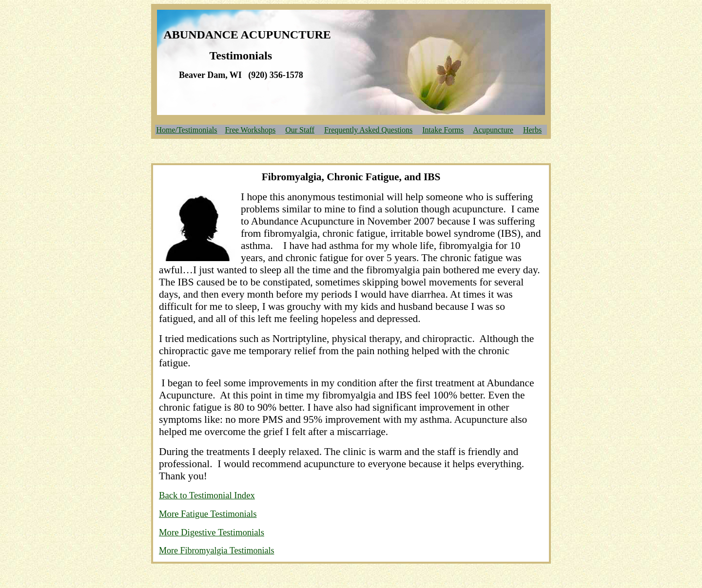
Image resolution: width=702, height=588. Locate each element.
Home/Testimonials (186, 130)
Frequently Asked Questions (368, 130)
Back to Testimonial (196, 495)
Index (244, 495)
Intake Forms (443, 130)
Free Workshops (250, 130)
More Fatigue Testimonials (208, 514)
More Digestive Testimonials (212, 532)
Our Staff (300, 130)
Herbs (532, 130)
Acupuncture (493, 130)
